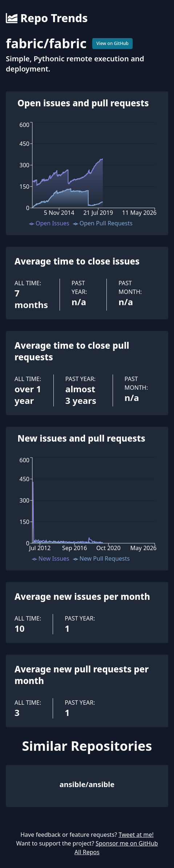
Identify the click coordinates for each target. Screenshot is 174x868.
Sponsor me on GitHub (127, 843)
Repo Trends (47, 18)
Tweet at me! (136, 835)
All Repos (87, 852)
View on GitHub (112, 43)
